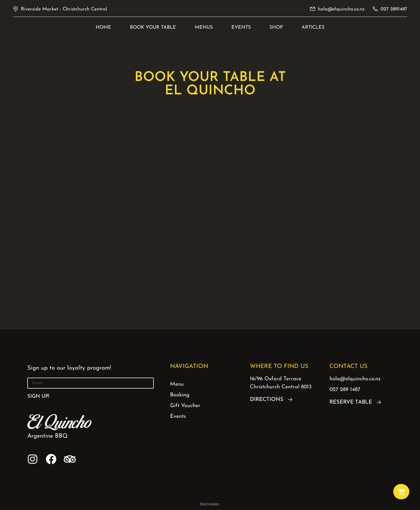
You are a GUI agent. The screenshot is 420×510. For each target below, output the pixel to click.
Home (103, 27)
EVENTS (241, 27)
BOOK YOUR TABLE (153, 27)
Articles (313, 27)
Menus (204, 27)
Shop (276, 27)
